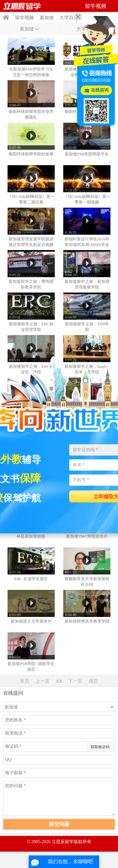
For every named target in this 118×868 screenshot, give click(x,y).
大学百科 (69, 18)
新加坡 (47, 18)
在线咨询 (100, 90)
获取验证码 (100, 747)
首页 (6, 17)
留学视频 (25, 18)
